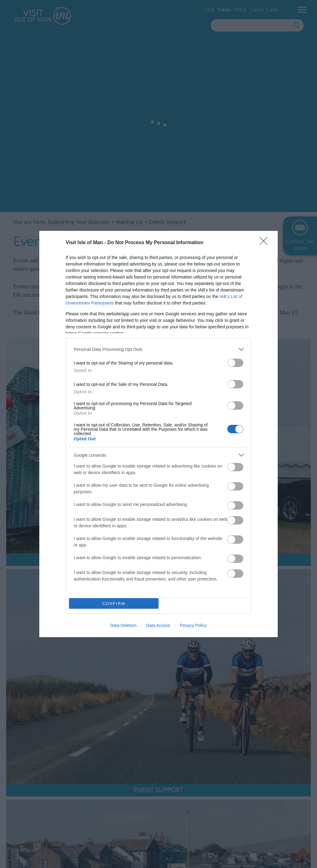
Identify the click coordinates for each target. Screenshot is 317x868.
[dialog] (158, 434)
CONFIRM (114, 604)
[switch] (235, 363)
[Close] (266, 243)
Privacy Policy (193, 625)
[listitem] (158, 349)
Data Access (158, 625)
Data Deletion (123, 625)
